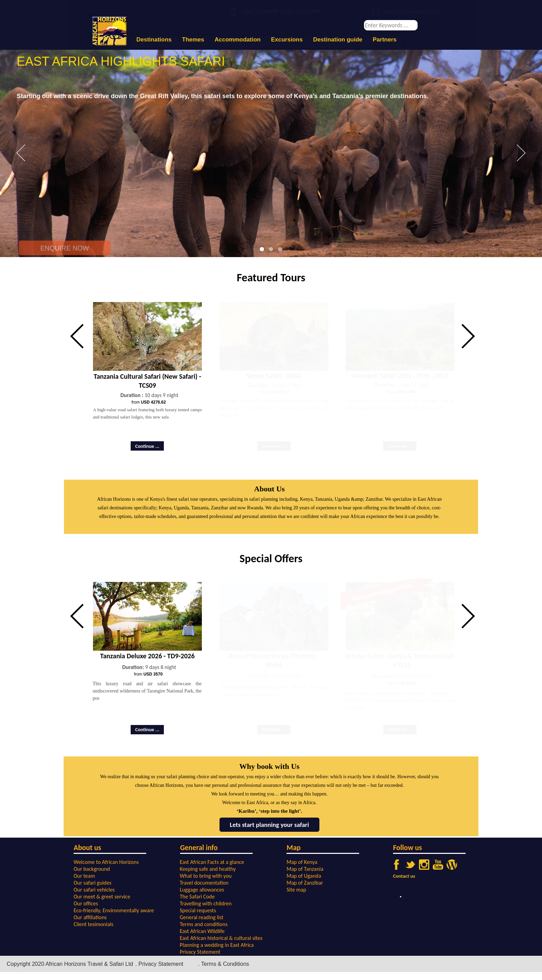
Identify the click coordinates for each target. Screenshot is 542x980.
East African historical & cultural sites (221, 938)
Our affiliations (90, 917)
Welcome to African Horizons (106, 862)
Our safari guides (92, 883)
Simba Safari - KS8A (274, 376)
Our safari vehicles (94, 890)
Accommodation (238, 40)
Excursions (287, 40)
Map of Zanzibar (305, 883)
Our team (84, 876)
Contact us (404, 876)
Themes (193, 40)
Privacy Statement (200, 952)
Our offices (86, 903)
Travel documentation (204, 883)
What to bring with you (206, 876)
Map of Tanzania (305, 869)
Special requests (198, 910)
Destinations (154, 40)
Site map (296, 890)
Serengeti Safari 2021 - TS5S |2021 (400, 376)
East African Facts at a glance (212, 862)
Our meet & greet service (102, 897)
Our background (92, 869)
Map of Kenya (302, 862)
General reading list (202, 917)
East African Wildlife (202, 931)
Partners (385, 40)
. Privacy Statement (160, 964)
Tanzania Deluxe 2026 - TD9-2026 (147, 656)
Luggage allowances (202, 890)
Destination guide (338, 40)
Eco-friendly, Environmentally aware (114, 910)
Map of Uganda (304, 876)
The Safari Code (197, 897)
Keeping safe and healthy (208, 869)
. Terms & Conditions (223, 964)
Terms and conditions (204, 924)
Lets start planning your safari (269, 825)
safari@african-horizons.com (412, 12)
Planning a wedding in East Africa (217, 945)
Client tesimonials (94, 924)
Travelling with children (206, 903)
